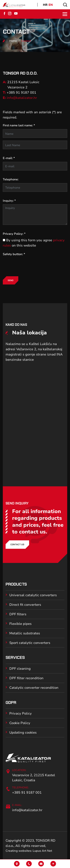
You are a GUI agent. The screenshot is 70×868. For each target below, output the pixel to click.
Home (13, 41)
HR (45, 5)
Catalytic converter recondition (34, 687)
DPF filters (18, 614)
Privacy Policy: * (14, 234)
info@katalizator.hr (22, 98)
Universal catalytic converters (33, 595)
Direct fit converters (25, 604)
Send (11, 280)
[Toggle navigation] (64, 14)
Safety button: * (14, 254)
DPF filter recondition (26, 678)
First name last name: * (19, 125)
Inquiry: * (9, 201)
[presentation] (31, 265)
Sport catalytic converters (30, 643)
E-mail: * (9, 158)
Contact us (17, 544)
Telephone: (11, 179)
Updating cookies (23, 732)
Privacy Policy (21, 713)
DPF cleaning (20, 668)
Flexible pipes (20, 624)
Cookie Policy (20, 723)
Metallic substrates (25, 633)
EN (51, 5)
